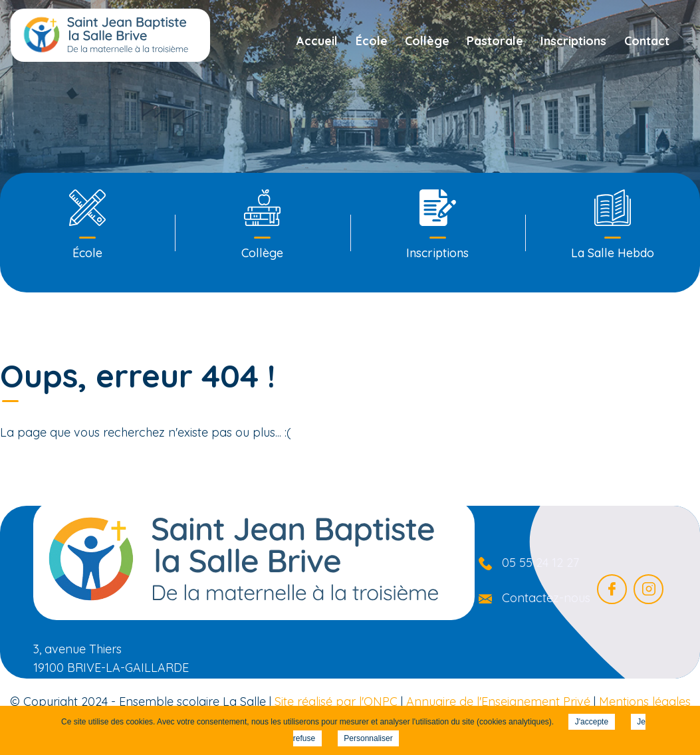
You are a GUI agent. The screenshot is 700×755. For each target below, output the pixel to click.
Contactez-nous (546, 598)
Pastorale (495, 41)
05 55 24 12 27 (540, 563)
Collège (427, 41)
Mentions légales (645, 701)
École (372, 41)
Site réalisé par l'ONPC (336, 701)
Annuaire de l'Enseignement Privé (498, 701)
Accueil (317, 41)
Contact (647, 41)
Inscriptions (573, 41)
